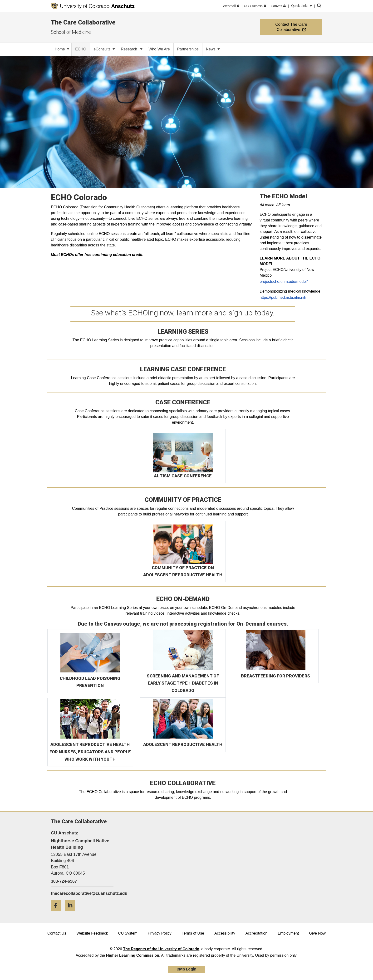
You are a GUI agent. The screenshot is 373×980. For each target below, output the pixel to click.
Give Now (317, 933)
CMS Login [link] (186, 969)
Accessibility (225, 933)
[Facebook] (58, 913)
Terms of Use (193, 933)
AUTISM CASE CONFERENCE (183, 476)
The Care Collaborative (83, 22)
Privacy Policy (160, 933)
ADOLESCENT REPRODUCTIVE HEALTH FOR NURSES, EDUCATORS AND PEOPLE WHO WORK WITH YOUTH (90, 752)
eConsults (104, 49)
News (213, 49)
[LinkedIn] (72, 913)
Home (62, 49)
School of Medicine (71, 32)
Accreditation (257, 933)
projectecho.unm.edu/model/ (284, 282)
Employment (288, 933)
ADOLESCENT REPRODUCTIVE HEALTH (183, 744)
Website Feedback (92, 933)
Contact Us (57, 933)
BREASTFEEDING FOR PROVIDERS (276, 676)
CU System (128, 933)
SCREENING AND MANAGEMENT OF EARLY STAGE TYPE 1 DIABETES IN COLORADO (183, 683)
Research (132, 49)
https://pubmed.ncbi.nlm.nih (283, 297)
